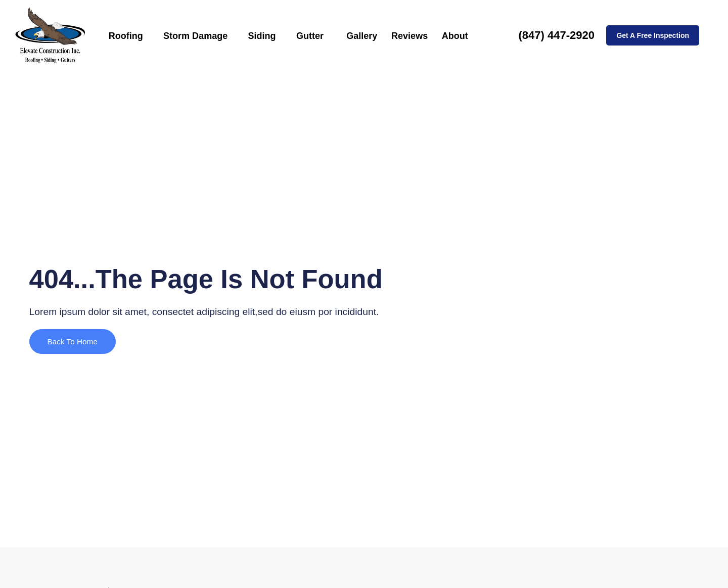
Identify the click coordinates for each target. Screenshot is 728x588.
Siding (266, 35)
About (442, 35)
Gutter (311, 35)
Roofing (140, 35)
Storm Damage (204, 35)
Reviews (400, 35)
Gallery (357, 35)
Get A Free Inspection (653, 35)
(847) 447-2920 (556, 35)
